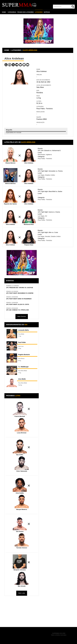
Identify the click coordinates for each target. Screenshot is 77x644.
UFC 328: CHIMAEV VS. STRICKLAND (17, 310)
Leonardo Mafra (24, 330)
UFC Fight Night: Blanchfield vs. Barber (50, 191)
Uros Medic (22, 379)
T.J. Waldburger (23, 367)
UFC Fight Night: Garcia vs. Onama (49, 212)
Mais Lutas (22, 593)
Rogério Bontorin (24, 355)
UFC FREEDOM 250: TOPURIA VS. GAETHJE (20, 288)
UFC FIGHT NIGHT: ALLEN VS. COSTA (18, 304)
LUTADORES (39, 12)
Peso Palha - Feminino (45, 109)
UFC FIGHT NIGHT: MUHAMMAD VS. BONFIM (20, 293)
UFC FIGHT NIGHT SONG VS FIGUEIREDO (19, 299)
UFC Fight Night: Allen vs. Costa (48, 232)
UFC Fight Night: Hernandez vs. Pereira (50, 171)
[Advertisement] (19, 99)
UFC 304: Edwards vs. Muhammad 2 (49, 151)
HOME (4, 12)
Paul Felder (22, 342)
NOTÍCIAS (47, 12)
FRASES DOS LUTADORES (26, 12)
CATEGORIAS (12, 12)
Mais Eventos (22, 316)
